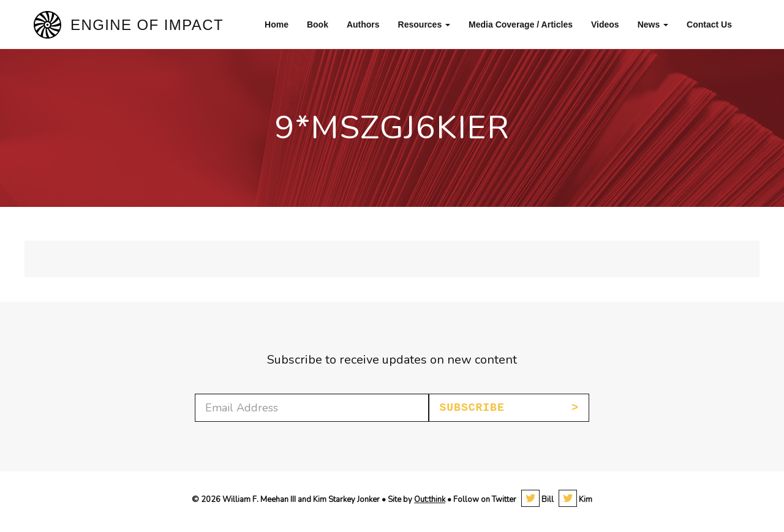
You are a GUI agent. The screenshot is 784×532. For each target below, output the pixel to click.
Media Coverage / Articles (521, 24)
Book (318, 24)
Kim (575, 500)
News (653, 24)
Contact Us (709, 24)
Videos (605, 24)
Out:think (430, 500)
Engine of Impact (147, 25)
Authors (363, 24)
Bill (537, 500)
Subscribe (472, 408)
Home (277, 24)
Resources (424, 24)
